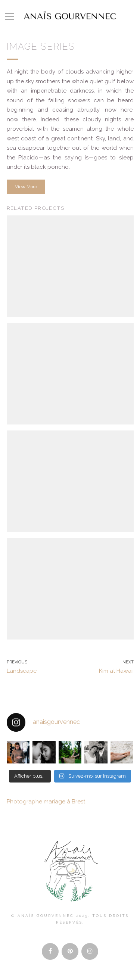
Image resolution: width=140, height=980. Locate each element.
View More (26, 187)
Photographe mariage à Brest (46, 802)
